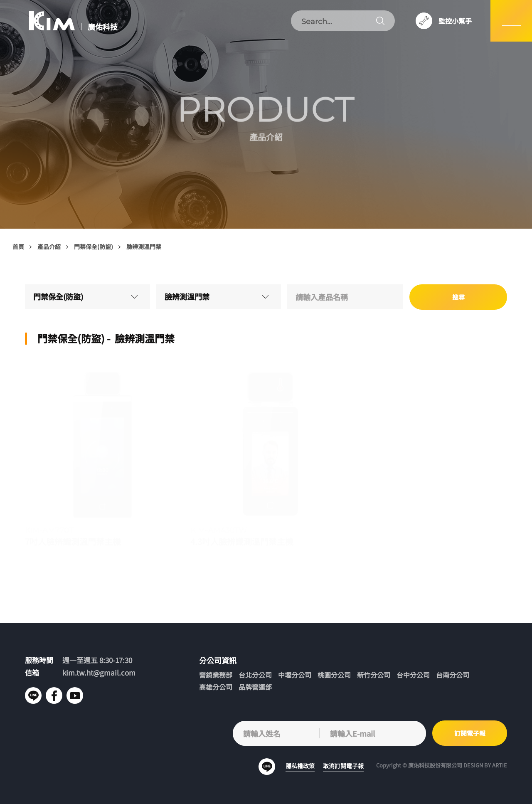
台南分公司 (453, 675)
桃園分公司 (334, 675)
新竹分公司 (374, 675)
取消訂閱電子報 (343, 766)
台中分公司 (413, 675)
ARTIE (500, 765)
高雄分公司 (216, 687)
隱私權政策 (300, 766)
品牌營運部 (255, 687)
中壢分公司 (295, 675)
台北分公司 (255, 675)
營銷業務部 (216, 675)
